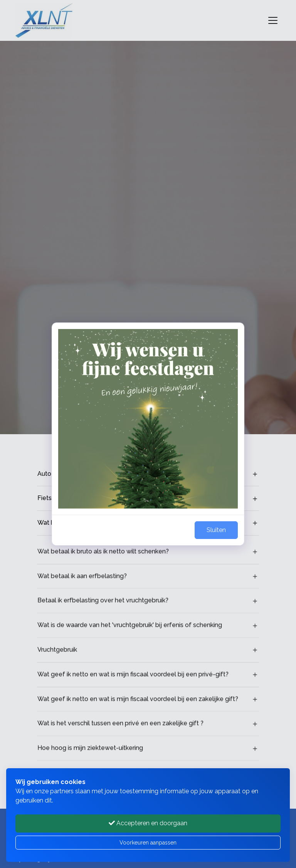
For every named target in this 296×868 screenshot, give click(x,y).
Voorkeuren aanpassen (148, 843)
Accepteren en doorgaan (148, 823)
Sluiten (216, 530)
